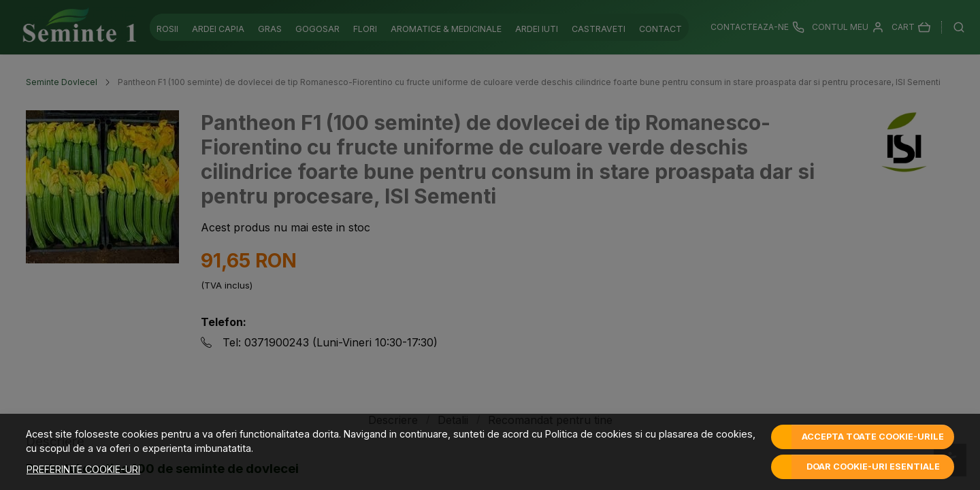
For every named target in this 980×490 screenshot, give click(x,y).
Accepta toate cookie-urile (873, 437)
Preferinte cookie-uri (83, 469)
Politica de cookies (589, 434)
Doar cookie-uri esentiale (873, 467)
